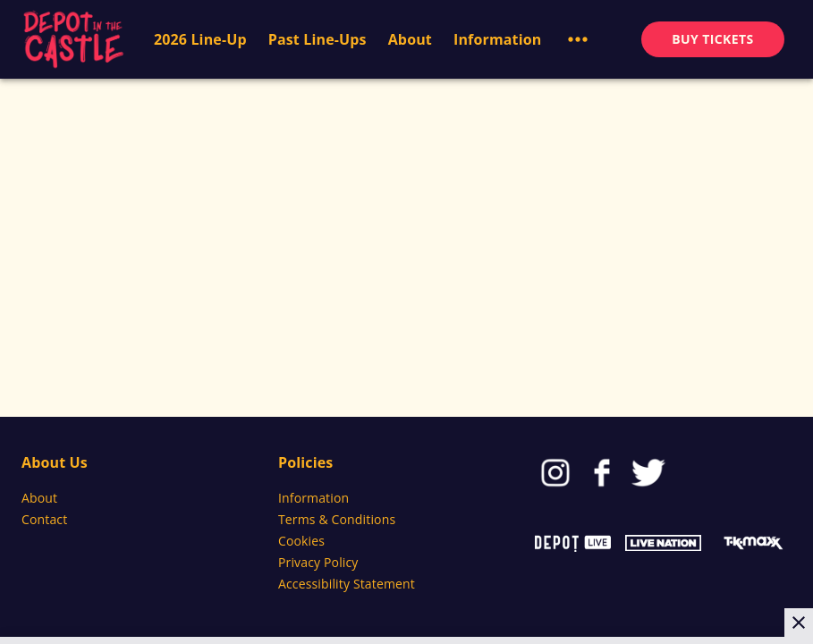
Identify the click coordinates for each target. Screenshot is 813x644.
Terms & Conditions (337, 519)
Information (313, 498)
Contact (44, 519)
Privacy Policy (318, 562)
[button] (578, 39)
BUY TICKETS (712, 39)
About (39, 498)
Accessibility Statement (347, 584)
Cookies (301, 541)
